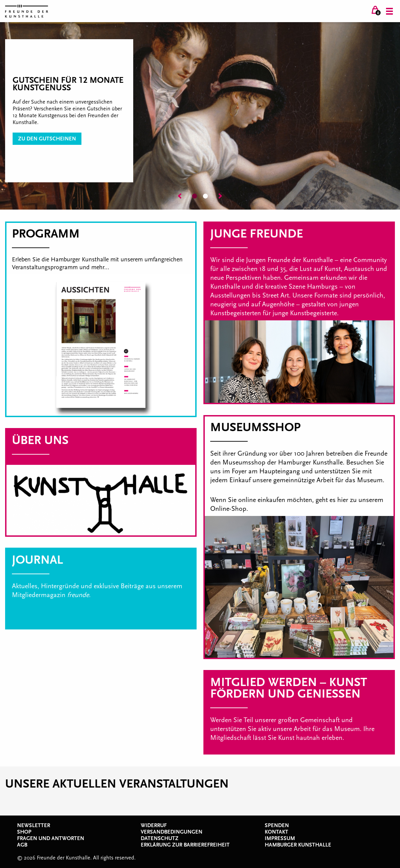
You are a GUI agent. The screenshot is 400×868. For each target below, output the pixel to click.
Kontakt (276, 832)
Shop (24, 832)
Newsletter (34, 825)
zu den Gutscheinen (47, 139)
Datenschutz (160, 838)
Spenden (277, 825)
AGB (22, 845)
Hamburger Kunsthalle (298, 845)
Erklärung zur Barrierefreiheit (185, 845)
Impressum (280, 838)
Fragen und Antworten (51, 838)
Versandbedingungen (172, 832)
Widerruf (154, 825)
